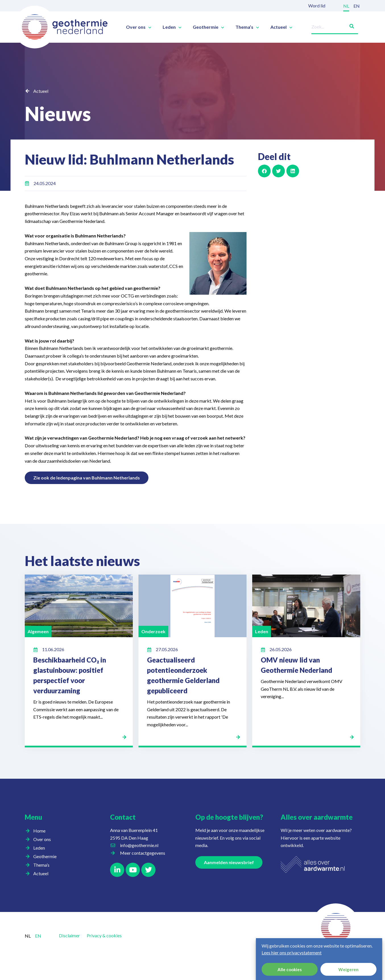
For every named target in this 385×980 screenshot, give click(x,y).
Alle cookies (290, 969)
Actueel (281, 27)
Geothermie (208, 27)
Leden (172, 27)
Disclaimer (69, 935)
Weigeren (348, 969)
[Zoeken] (349, 25)
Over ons (139, 27)
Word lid (317, 6)
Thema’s (247, 27)
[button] (264, 171)
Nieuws (60, 113)
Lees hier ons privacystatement (292, 953)
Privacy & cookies (104, 935)
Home (39, 831)
